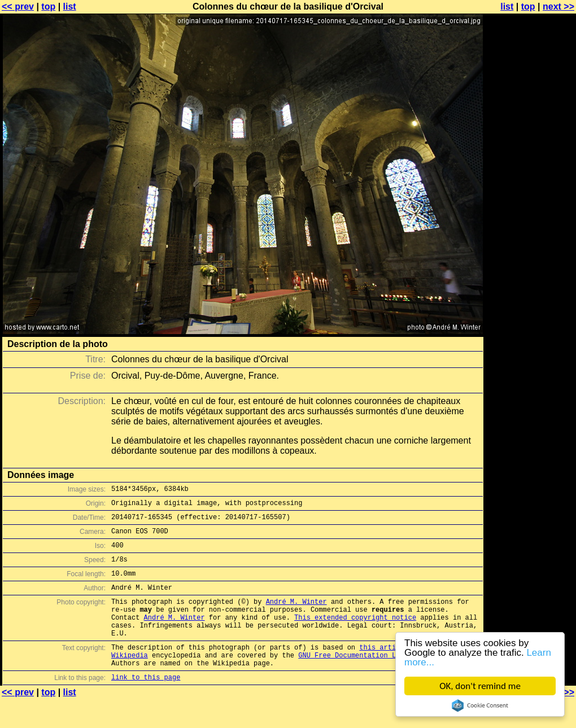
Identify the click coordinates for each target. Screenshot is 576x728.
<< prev (18, 6)
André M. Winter (296, 617)
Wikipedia (130, 680)
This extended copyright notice (355, 636)
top (48, 6)
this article (383, 671)
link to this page (146, 706)
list (70, 6)
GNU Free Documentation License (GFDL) (373, 680)
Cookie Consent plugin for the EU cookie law (480, 705)
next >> (558, 6)
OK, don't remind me (480, 686)
